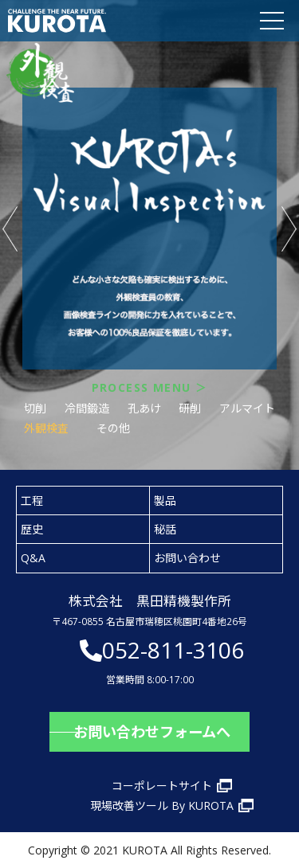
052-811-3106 (173, 650)
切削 (35, 408)
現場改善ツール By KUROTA (162, 805)
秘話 (165, 529)
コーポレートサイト (162, 786)
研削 (190, 408)
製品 (165, 500)
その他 (113, 428)
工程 (32, 500)
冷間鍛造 (87, 408)
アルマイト (247, 408)
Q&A (33, 558)
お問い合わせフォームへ (152, 732)
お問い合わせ (187, 558)
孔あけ (144, 408)
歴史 (32, 529)
